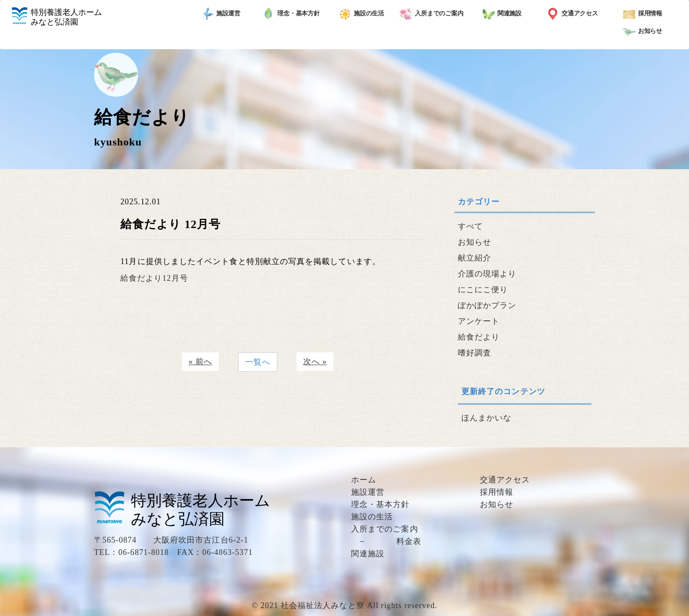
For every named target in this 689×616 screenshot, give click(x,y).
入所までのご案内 (432, 14)
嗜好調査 (475, 353)
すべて (470, 226)
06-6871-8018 (143, 552)
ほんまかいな (486, 418)
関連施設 (502, 14)
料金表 (409, 541)
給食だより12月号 (154, 278)
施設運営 (221, 14)
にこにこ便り (483, 290)
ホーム (364, 480)
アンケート (479, 321)
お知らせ (643, 32)
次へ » (315, 362)
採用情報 (643, 14)
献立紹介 (475, 258)
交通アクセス (572, 14)
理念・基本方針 (291, 14)
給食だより (479, 337)
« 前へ (200, 362)
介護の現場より (487, 274)
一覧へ (258, 362)
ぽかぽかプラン (487, 305)
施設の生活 (361, 14)
